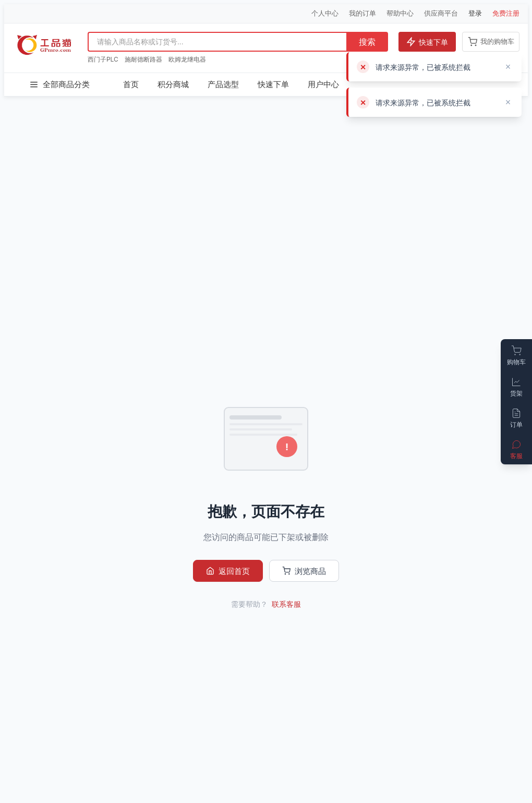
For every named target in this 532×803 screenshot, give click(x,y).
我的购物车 (491, 42)
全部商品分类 (59, 85)
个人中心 (325, 13)
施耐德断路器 (143, 59)
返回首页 (228, 571)
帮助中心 (400, 13)
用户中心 (323, 84)
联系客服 (286, 604)
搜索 (367, 42)
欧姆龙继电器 (187, 59)
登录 (475, 13)
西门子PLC (103, 59)
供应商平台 (441, 13)
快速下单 (427, 42)
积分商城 (173, 84)
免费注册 (506, 13)
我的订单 (362, 13)
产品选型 (223, 84)
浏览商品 (304, 571)
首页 (131, 84)
